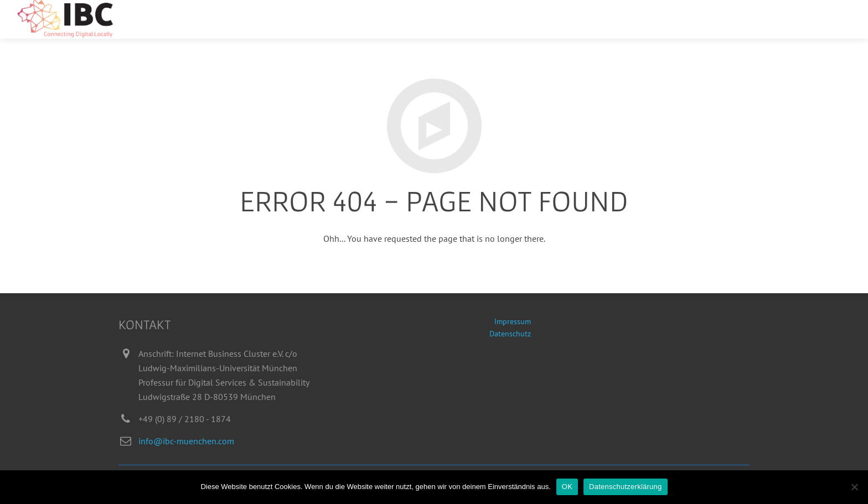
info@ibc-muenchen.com (186, 441)
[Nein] (854, 487)
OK (567, 487)
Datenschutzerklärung (625, 487)
